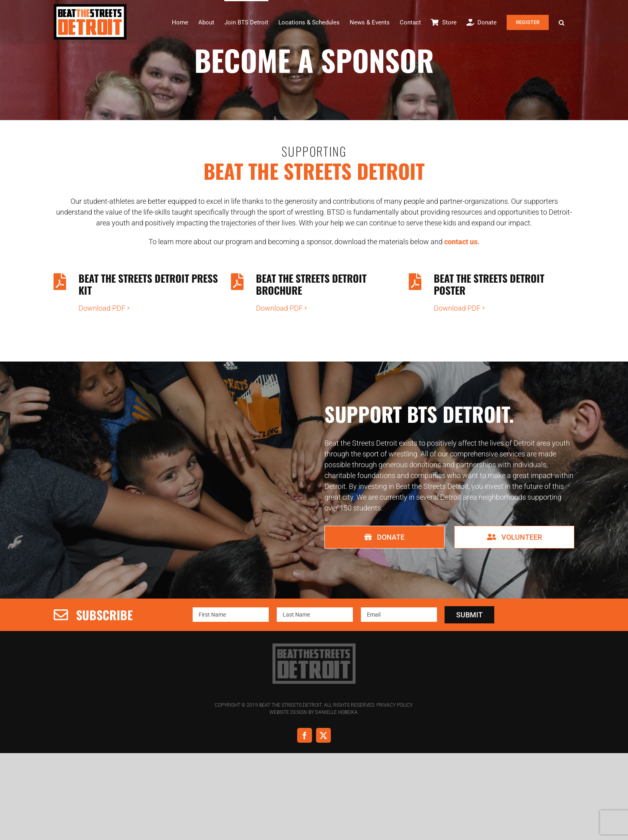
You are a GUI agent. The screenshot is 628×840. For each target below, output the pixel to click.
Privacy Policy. (395, 704)
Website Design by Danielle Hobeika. (314, 711)
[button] (562, 22)
